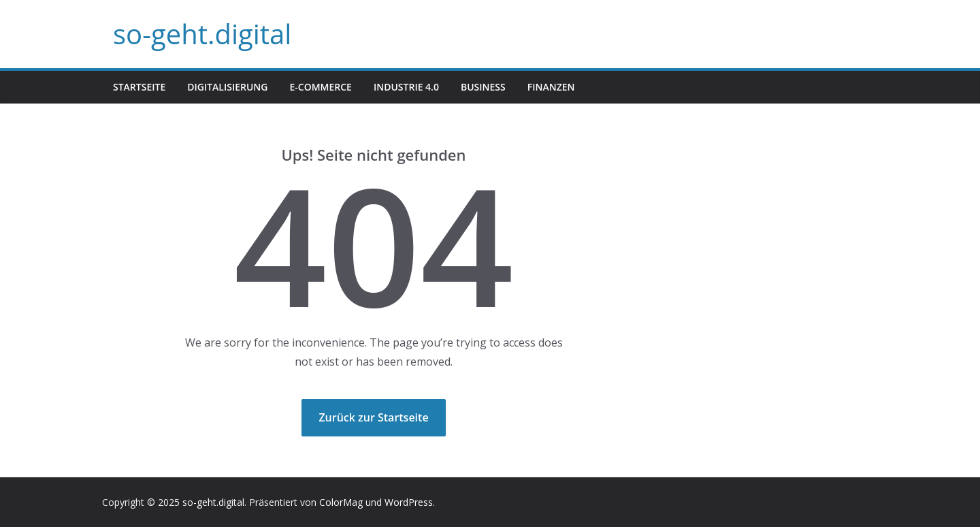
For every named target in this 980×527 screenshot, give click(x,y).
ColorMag (341, 502)
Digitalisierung (227, 87)
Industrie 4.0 (406, 87)
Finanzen (551, 87)
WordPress (409, 502)
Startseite (139, 87)
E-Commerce (320, 87)
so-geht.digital (202, 34)
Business (483, 87)
